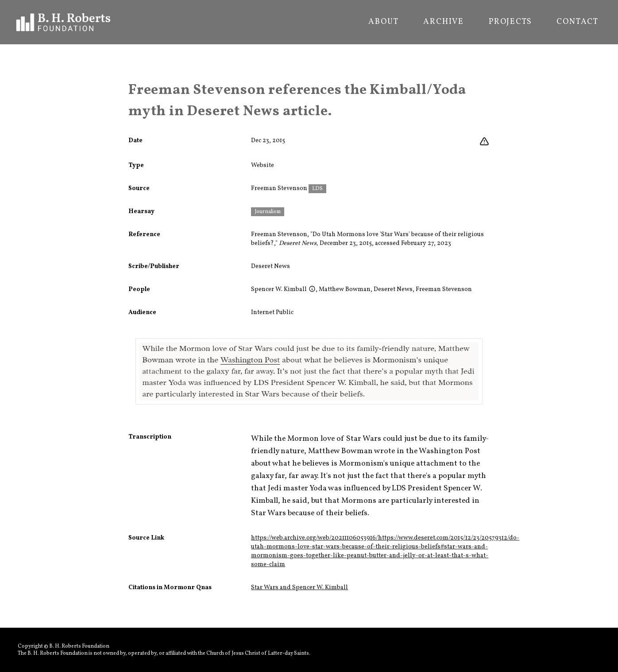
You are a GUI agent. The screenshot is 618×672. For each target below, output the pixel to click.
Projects (510, 22)
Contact (577, 22)
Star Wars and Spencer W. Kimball (299, 588)
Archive (444, 22)
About (383, 22)
